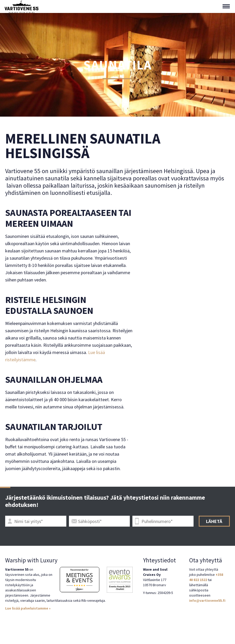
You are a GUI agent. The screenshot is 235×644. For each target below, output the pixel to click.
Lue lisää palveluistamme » (28, 608)
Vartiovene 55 (22, 6)
